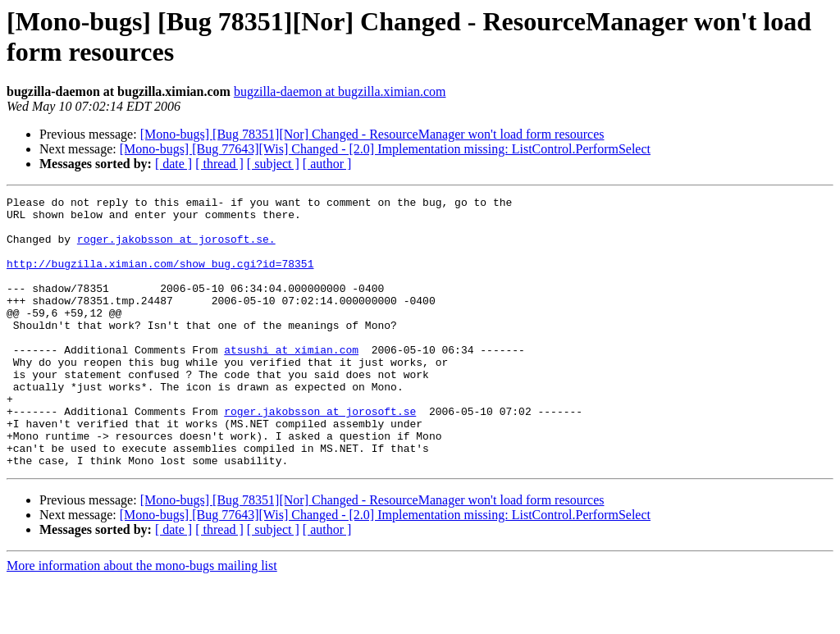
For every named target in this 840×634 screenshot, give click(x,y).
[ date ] (173, 164)
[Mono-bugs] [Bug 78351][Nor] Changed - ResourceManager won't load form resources (372, 134)
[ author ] (327, 164)
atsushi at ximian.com (291, 381)
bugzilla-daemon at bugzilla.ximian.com (340, 91)
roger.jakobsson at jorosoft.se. (176, 249)
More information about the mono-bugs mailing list (142, 620)
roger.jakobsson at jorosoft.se (320, 455)
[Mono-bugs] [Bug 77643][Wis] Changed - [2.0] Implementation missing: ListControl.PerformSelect (385, 149)
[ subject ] (273, 164)
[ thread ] (219, 164)
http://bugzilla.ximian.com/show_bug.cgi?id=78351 (160, 278)
